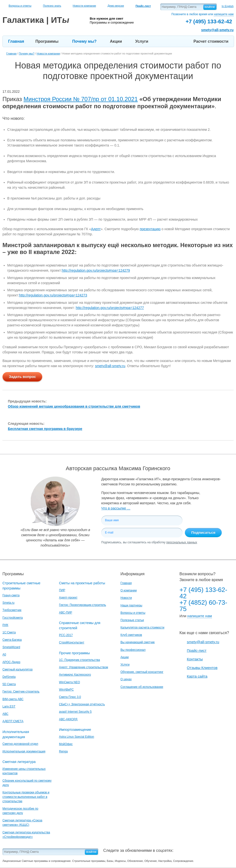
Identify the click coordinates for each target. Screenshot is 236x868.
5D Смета (9, 684)
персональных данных (182, 542)
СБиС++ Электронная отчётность (82, 704)
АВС (5, 714)
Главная (16, 41)
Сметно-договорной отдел (20, 744)
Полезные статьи (132, 620)
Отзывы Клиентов (202, 668)
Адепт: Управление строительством (83, 667)
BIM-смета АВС (13, 699)
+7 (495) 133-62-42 (203, 593)
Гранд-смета (11, 595)
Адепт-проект (68, 598)
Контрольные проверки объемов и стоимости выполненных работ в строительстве (26, 797)
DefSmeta (9, 677)
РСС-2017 (66, 635)
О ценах (126, 679)
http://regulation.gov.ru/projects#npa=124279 (96, 270)
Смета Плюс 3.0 (70, 697)
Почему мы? (84, 41)
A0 (4, 654)
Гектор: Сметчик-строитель (21, 692)
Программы (47, 41)
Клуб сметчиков (131, 635)
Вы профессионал (133, 650)
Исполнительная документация (24, 751)
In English (228, 6)
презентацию (150, 229)
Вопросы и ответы (20, 6)
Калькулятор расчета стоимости (142, 628)
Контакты (195, 659)
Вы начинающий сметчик (138, 642)
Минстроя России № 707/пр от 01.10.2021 (81, 99)
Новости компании (84, 6)
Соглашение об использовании (142, 687)
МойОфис (66, 744)
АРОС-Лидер (11, 662)
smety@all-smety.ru (217, 30)
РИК (5, 625)
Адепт (96, 229)
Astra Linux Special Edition (77, 737)
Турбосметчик (12, 610)
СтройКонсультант (72, 642)
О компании (129, 590)
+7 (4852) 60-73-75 (203, 606)
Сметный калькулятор (18, 669)
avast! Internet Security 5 (75, 712)
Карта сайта (197, 676)
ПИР (62, 590)
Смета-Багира (12, 640)
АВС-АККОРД (68, 719)
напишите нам (224, 14)
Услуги (142, 41)
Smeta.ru (8, 603)
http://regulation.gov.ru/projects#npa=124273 (53, 295)
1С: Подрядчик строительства (79, 660)
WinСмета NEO (69, 682)
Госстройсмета (13, 618)
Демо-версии (116, 6)
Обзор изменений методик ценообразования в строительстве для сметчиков (74, 406)
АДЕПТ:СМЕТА (13, 721)
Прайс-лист (197, 650)
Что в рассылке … (116, 508)
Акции (116, 41)
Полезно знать (52, 6)
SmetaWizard (11, 647)
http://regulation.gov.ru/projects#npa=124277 (110, 308)
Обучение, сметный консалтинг (142, 672)
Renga (63, 751)
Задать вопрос (22, 377)
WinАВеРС (66, 690)
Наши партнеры (131, 605)
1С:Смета (9, 632)
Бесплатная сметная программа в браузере (45, 429)
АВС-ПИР (66, 613)
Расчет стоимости (211, 41)
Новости (126, 598)
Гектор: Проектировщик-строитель (82, 605)
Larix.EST (9, 707)
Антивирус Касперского (75, 675)
